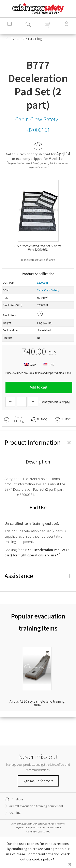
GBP (30, 365)
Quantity (45, 402)
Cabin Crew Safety (48, 290)
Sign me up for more (38, 781)
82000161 (43, 283)
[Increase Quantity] (33, 402)
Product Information (38, 442)
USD (48, 365)
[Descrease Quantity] (10, 402)
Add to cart (39, 387)
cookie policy (42, 859)
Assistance (38, 576)
